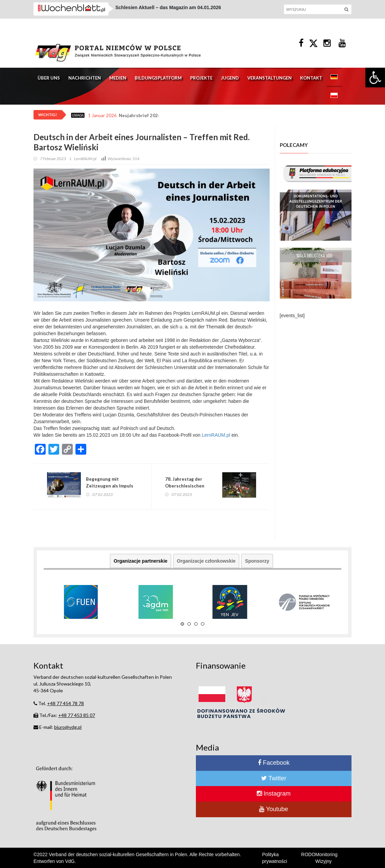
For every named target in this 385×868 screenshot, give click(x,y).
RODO (308, 854)
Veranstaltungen (269, 78)
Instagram (274, 794)
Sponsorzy (257, 561)
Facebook (274, 763)
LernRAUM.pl (216, 435)
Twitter (274, 778)
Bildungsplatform (158, 78)
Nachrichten (85, 78)
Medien (118, 78)
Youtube (274, 809)
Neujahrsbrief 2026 (140, 116)
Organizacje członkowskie (206, 561)
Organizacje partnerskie (141, 561)
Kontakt (311, 78)
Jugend (230, 78)
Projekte (201, 78)
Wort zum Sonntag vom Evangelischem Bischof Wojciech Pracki (188, 13)
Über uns (49, 78)
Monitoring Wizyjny (326, 858)
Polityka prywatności (275, 858)
